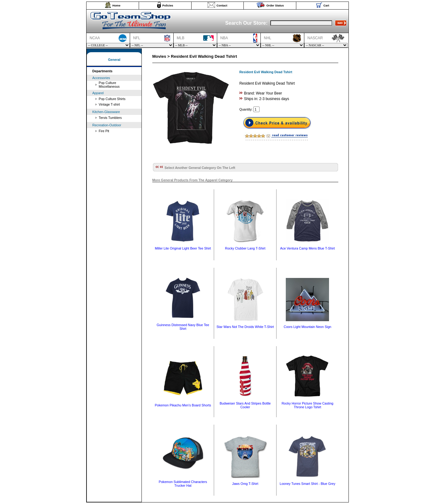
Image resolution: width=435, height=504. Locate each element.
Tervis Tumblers (110, 118)
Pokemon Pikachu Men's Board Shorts (183, 405)
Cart (326, 6)
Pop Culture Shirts (112, 99)
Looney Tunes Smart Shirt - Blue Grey (307, 484)
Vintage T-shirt (109, 104)
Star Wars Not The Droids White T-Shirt (245, 327)
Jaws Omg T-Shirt (245, 484)
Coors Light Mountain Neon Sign (307, 327)
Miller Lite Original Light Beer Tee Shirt (183, 248)
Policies (168, 6)
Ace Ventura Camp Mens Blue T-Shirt (308, 248)
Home (116, 6)
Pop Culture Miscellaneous (109, 85)
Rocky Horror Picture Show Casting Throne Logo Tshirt (307, 405)
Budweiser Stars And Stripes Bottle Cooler (245, 405)
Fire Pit (104, 131)
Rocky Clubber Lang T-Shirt (245, 248)
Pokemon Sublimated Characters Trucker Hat (183, 484)
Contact (222, 6)
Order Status (275, 6)
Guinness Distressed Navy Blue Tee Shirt (183, 327)
